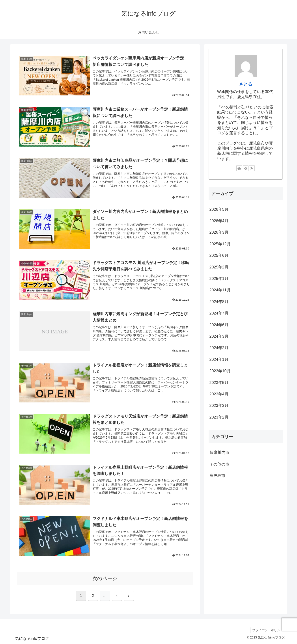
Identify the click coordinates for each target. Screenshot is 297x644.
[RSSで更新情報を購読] (252, 168)
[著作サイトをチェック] (239, 168)
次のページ (105, 579)
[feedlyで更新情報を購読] (246, 168)
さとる (246, 84)
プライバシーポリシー (267, 630)
